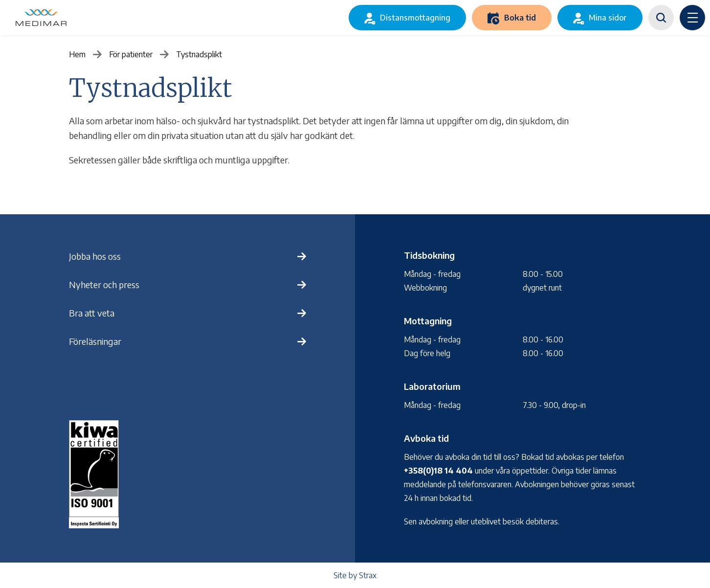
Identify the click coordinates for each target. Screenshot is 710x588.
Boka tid (520, 18)
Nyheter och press (104, 284)
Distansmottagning (415, 18)
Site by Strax (355, 575)
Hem (77, 54)
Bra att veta (92, 313)
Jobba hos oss (95, 256)
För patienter (131, 54)
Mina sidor (608, 18)
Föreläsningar (95, 341)
